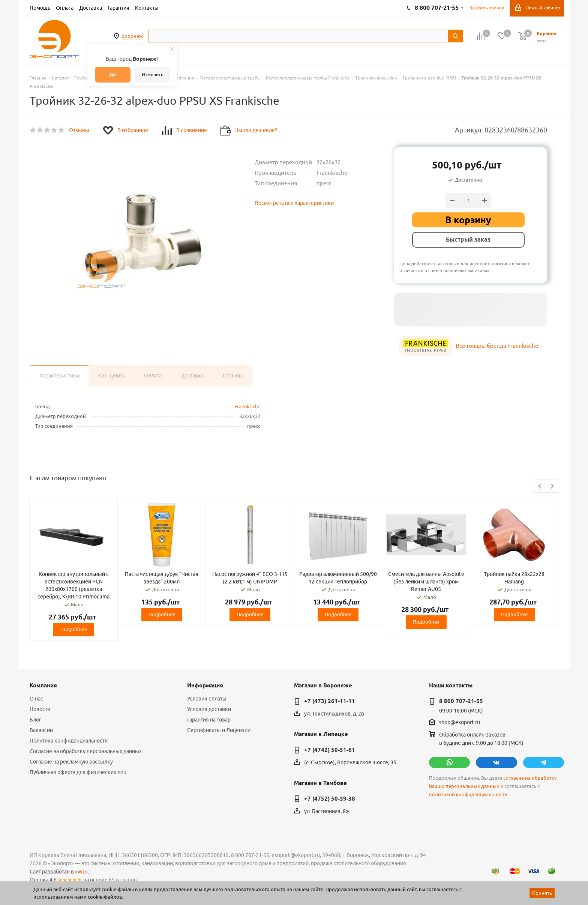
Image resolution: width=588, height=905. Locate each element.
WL (81, 872)
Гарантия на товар (209, 720)
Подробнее (74, 629)
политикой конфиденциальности (468, 795)
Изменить (152, 74)
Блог (35, 720)
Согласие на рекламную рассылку (71, 762)
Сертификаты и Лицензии (219, 730)
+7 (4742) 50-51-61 (330, 750)
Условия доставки (209, 709)
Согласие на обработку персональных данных (86, 751)
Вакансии (41, 730)
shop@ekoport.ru (460, 723)
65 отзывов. (123, 880)
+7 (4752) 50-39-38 (330, 799)
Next (552, 486)
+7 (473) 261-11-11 (330, 701)
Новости (40, 709)
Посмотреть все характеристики (294, 203)
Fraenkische (247, 406)
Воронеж (132, 36)
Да (113, 74)
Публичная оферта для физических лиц (78, 772)
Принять (542, 893)
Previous (540, 486)
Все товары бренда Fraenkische (497, 346)
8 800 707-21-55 (461, 701)
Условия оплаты (207, 699)
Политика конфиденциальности (69, 741)
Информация (205, 686)
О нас (36, 699)
